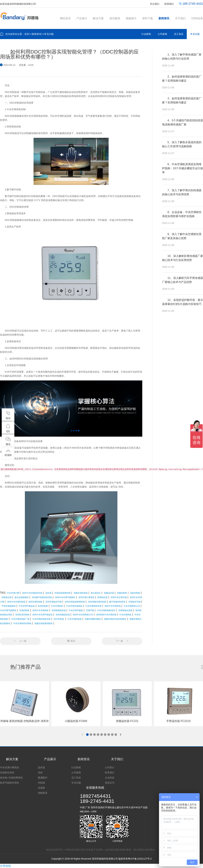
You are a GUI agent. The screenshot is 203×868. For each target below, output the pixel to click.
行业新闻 (146, 34)
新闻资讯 (164, 18)
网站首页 (65, 18)
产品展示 (82, 18)
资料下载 (148, 18)
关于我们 (180, 18)
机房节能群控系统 (9, 783)
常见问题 (49, 34)
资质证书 (110, 783)
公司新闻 (162, 34)
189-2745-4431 (191, 4)
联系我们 (169, 4)
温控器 (41, 767)
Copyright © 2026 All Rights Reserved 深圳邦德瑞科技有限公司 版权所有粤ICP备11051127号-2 (101, 859)
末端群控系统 (7, 773)
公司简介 (110, 767)
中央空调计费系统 (9, 767)
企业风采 (110, 778)
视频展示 (131, 18)
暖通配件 (43, 778)
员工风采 (179, 34)
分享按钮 (5, 866)
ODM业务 (197, 18)
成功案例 (115, 18)
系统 (40, 773)
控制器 (41, 783)
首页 (27, 34)
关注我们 (155, 4)
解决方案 (98, 18)
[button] (87, 735)
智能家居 (43, 793)
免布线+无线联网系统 (11, 778)
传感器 (41, 788)
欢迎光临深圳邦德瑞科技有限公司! (18, 4)
